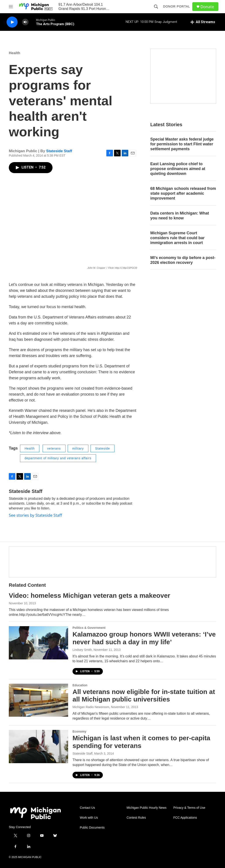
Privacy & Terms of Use (189, 808)
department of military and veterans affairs (58, 458)
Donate (207, 7)
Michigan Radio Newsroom (91, 707)
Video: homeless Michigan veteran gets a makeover (90, 595)
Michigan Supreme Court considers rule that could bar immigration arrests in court (177, 238)
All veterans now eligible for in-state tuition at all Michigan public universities (144, 696)
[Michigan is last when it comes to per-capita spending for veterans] (38, 746)
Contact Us (87, 808)
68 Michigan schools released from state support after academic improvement (183, 193)
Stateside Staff (59, 151)
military (78, 448)
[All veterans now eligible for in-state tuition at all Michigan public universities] (38, 700)
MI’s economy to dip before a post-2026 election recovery (183, 260)
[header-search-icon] (156, 7)
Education (80, 685)
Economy (79, 731)
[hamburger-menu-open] (11, 7)
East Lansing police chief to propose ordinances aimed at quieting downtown (178, 169)
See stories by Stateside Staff (35, 515)
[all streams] (203, 22)
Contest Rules (136, 818)
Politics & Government (89, 628)
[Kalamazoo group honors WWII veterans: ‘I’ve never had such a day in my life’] (38, 643)
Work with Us (89, 818)
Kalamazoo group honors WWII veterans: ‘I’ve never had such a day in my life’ (144, 638)
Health (15, 53)
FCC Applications (185, 818)
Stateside (103, 448)
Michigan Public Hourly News (146, 808)
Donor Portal (177, 6)
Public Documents (92, 828)
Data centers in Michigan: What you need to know (180, 216)
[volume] (25, 22)
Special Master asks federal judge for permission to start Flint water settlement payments (182, 144)
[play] (12, 22)
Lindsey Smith (82, 650)
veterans (54, 448)
